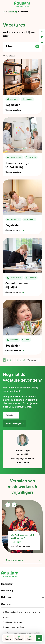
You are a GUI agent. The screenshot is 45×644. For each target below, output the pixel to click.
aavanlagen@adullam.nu (23, 459)
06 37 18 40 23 (23, 463)
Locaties (8, 638)
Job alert (12, 415)
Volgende (33, 360)
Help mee (30, 638)
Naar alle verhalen (23, 560)
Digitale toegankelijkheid (13, 627)
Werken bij (19, 638)
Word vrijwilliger (15, 424)
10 (24, 360)
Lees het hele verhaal (21, 546)
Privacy (6, 618)
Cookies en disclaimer (12, 622)
